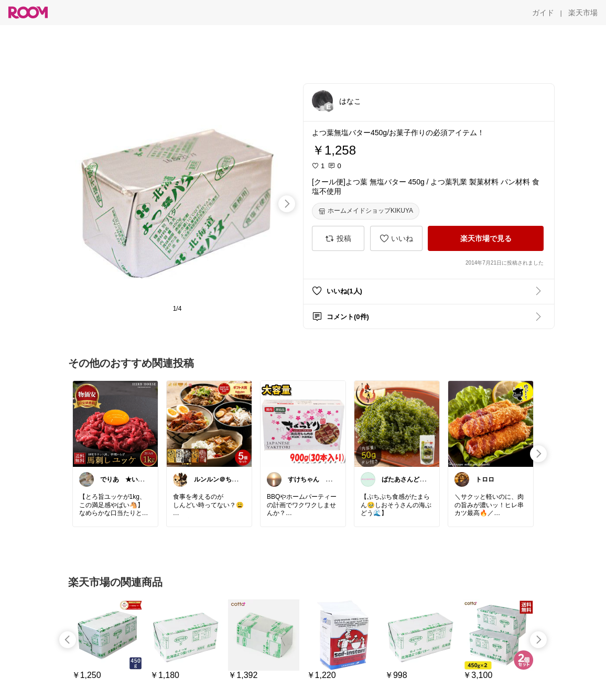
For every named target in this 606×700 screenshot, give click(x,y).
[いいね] (396, 238)
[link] (115, 423)
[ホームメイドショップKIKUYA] (366, 211)
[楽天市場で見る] (486, 238)
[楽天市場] (583, 13)
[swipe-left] (68, 640)
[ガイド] (543, 13)
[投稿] (338, 238)
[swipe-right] (287, 204)
